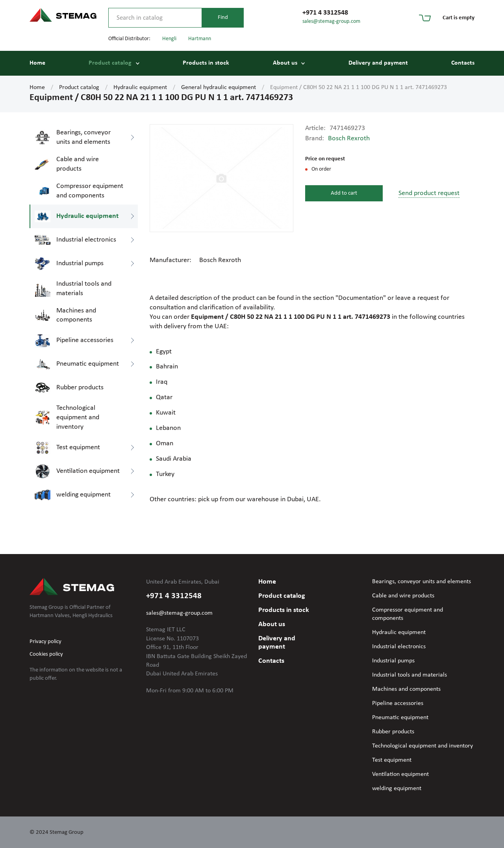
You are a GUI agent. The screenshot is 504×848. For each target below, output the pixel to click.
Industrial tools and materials (409, 675)
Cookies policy (46, 654)
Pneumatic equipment (400, 718)
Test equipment (392, 760)
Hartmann (200, 39)
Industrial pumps (393, 661)
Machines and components (406, 689)
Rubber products (393, 732)
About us (285, 63)
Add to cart (344, 193)
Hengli (169, 39)
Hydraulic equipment (140, 87)
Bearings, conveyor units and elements (422, 582)
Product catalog (110, 63)
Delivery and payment (378, 63)
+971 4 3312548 (325, 13)
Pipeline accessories (398, 703)
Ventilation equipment (400, 774)
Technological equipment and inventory (422, 746)
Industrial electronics (399, 647)
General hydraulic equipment (219, 87)
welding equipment (397, 788)
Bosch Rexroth (349, 139)
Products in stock (206, 63)
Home (37, 63)
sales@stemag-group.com (331, 21)
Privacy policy (45, 642)
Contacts (463, 63)
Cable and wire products (403, 596)
